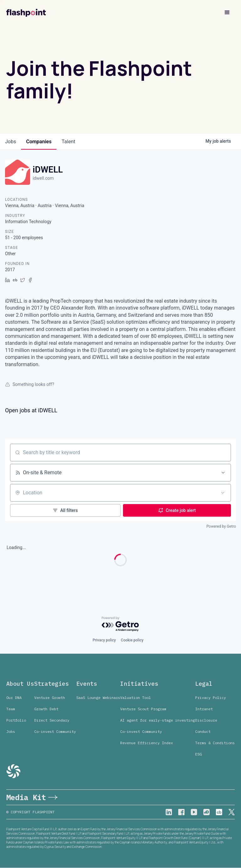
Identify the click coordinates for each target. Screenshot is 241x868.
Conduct (203, 731)
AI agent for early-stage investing (158, 720)
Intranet (204, 709)
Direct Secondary (52, 720)
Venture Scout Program (143, 709)
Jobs (11, 731)
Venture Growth (50, 698)
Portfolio (16, 720)
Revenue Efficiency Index (147, 743)
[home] (26, 13)
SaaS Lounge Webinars (98, 698)
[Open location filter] (223, 493)
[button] (227, 13)
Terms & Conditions (215, 743)
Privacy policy (104, 640)
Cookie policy (132, 640)
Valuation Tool (136, 698)
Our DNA (14, 698)
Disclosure (206, 720)
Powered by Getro (221, 526)
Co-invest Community (55, 731)
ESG (198, 754)
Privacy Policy (211, 698)
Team (11, 709)
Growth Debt (46, 709)
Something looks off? (29, 384)
